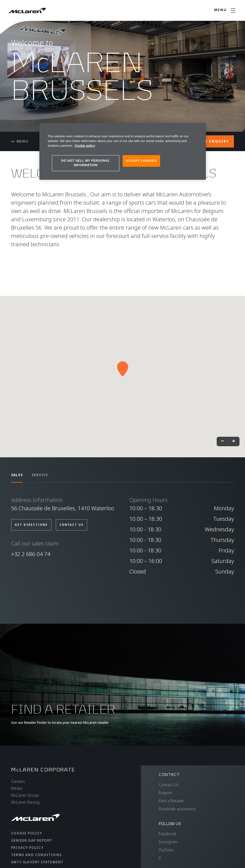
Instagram (168, 842)
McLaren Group (25, 795)
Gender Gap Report (32, 840)
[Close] (198, 130)
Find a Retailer (171, 801)
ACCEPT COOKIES (141, 161)
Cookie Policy (27, 833)
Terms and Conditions (36, 855)
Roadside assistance (177, 809)
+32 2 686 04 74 (31, 554)
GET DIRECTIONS (31, 525)
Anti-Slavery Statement (37, 862)
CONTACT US (71, 525)
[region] (123, 151)
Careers (18, 781)
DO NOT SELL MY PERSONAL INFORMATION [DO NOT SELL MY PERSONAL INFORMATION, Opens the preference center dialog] (86, 163)
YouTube (166, 850)
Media (17, 788)
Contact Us (169, 785)
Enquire (165, 793)
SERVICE (40, 475)
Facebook (168, 834)
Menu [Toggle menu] (20, 141)
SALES (17, 475)
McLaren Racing (25, 802)
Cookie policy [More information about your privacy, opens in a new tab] (85, 146)
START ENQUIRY (212, 141)
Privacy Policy (27, 848)
